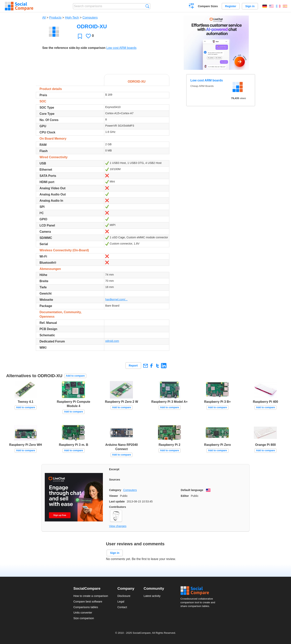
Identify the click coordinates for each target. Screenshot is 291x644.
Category (115, 490)
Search (147, 6)
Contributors (118, 507)
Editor (185, 496)
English (271, 6)
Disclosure (124, 596)
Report (133, 366)
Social (199, 591)
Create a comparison (192, 7)
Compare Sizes (208, 6)
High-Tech (72, 18)
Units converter (83, 613)
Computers (90, 18)
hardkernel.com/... (116, 299)
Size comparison (84, 618)
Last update (117, 501)
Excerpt (114, 469)
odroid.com (112, 341)
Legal (121, 602)
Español (285, 6)
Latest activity (152, 596)
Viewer (114, 496)
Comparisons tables (86, 607)
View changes (118, 526)
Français (278, 6)
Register (231, 6)
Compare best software (88, 602)
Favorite (80, 36)
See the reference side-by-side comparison (74, 48)
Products (55, 18)
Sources (115, 480)
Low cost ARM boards (121, 48)
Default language (192, 490)
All (44, 18)
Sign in (250, 6)
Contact (122, 607)
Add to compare (75, 376)
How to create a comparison (91, 596)
